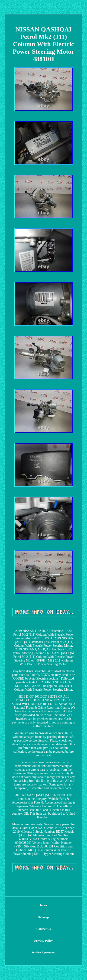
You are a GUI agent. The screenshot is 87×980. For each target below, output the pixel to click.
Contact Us (44, 929)
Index (44, 905)
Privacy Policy (44, 941)
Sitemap (44, 917)
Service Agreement (43, 952)
